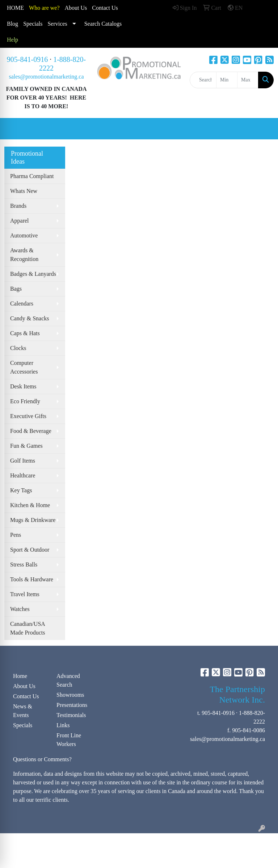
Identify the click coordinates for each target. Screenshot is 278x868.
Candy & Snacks (30, 318)
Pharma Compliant (32, 176)
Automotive (24, 235)
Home (20, 676)
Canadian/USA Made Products (28, 628)
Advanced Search (68, 680)
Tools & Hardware (32, 579)
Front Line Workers (69, 740)
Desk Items (23, 386)
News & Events (23, 711)
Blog (12, 24)
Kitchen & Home (30, 505)
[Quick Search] (203, 80)
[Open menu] (264, 129)
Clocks (18, 348)
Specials (33, 24)
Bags (16, 289)
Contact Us (26, 696)
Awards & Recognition (24, 255)
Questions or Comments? (42, 759)
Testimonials (71, 715)
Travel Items (25, 594)
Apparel (20, 221)
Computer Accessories (24, 367)
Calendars (22, 304)
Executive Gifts (28, 416)
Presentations (72, 705)
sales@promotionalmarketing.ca (46, 77)
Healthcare (23, 475)
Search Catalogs (103, 24)
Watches (20, 609)
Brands (18, 206)
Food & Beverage (31, 431)
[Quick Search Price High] (248, 80)
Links (63, 725)
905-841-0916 (27, 59)
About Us (76, 8)
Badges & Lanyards (33, 274)
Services (57, 24)
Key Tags (21, 490)
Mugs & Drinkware (33, 520)
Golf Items (23, 461)
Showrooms (70, 695)
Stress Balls (24, 564)
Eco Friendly (25, 401)
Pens (16, 535)
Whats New (24, 191)
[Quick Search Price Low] (227, 80)
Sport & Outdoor (30, 550)
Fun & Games (26, 446)
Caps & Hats (25, 333)
